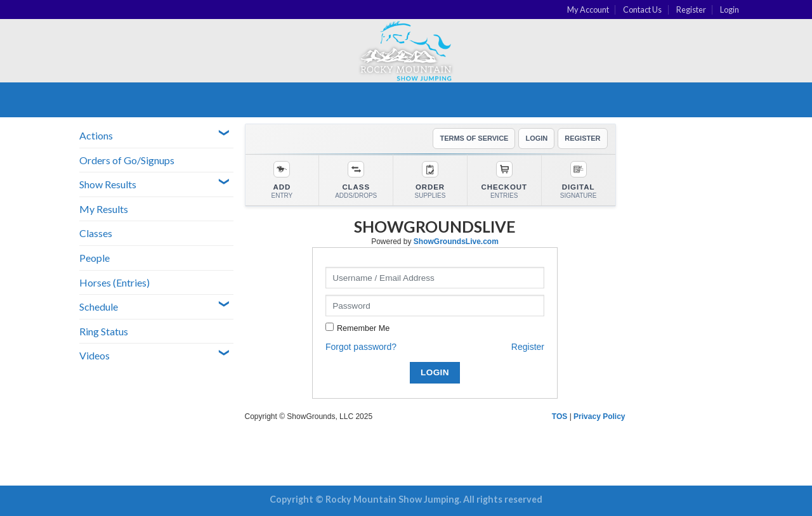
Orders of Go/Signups (127, 160)
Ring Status (104, 331)
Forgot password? (361, 347)
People (95, 258)
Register (691, 10)
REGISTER (582, 138)
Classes (96, 233)
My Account (588, 10)
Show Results (108, 184)
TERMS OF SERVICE (474, 138)
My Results (104, 209)
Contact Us (642, 10)
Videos (95, 355)
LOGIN (536, 138)
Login (730, 10)
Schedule (99, 306)
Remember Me (363, 328)
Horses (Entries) (115, 282)
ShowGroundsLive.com (456, 242)
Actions (96, 135)
